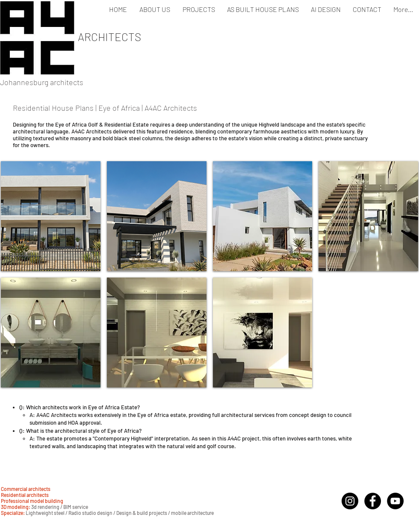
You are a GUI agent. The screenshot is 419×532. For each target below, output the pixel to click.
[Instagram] (350, 501)
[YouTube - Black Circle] (395, 501)
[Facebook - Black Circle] (373, 501)
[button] (51, 216)
